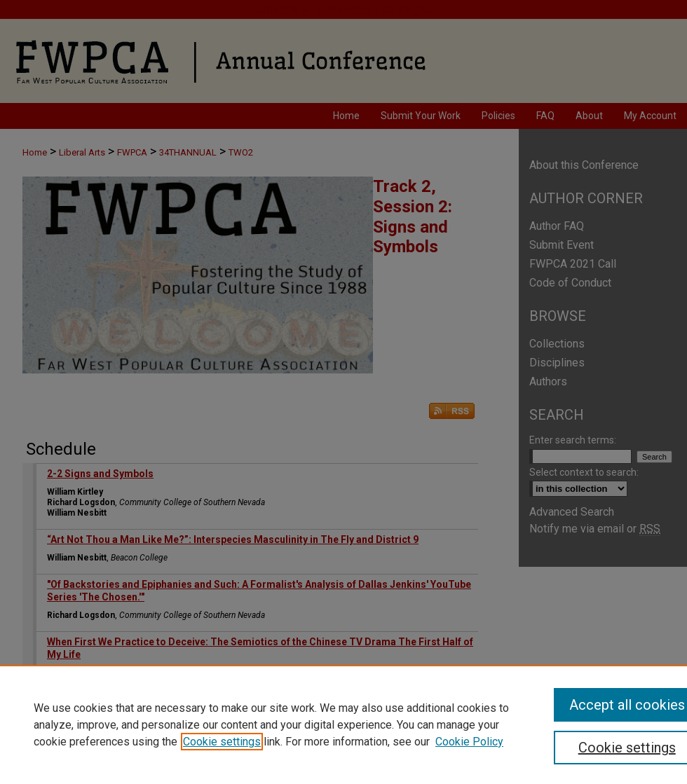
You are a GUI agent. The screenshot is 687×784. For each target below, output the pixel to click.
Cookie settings (222, 742)
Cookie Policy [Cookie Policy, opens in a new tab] (469, 742)
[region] (343, 724)
